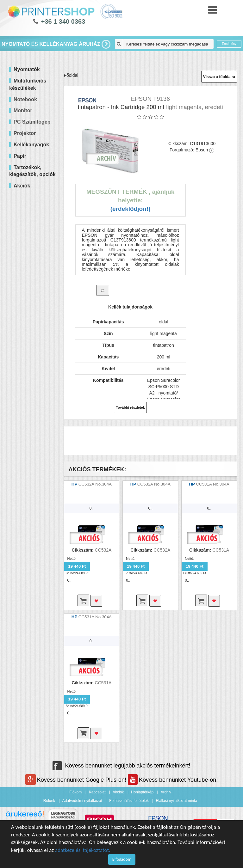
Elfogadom (122, 859)
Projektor (25, 133)
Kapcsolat (97, 792)
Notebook (25, 99)
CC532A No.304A (95, 484)
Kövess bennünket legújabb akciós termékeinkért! (121, 766)
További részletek (130, 407)
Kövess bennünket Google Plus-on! (77, 780)
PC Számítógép (32, 122)
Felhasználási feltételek (129, 801)
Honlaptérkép (142, 792)
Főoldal (71, 75)
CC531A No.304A (212, 484)
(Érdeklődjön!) (131, 209)
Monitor (23, 110)
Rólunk (49, 801)
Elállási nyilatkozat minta (176, 801)
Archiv (166, 792)
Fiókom (75, 792)
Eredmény (229, 44)
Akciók (118, 792)
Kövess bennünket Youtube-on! (173, 780)
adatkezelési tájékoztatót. (83, 850)
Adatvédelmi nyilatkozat (82, 801)
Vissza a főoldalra (219, 77)
